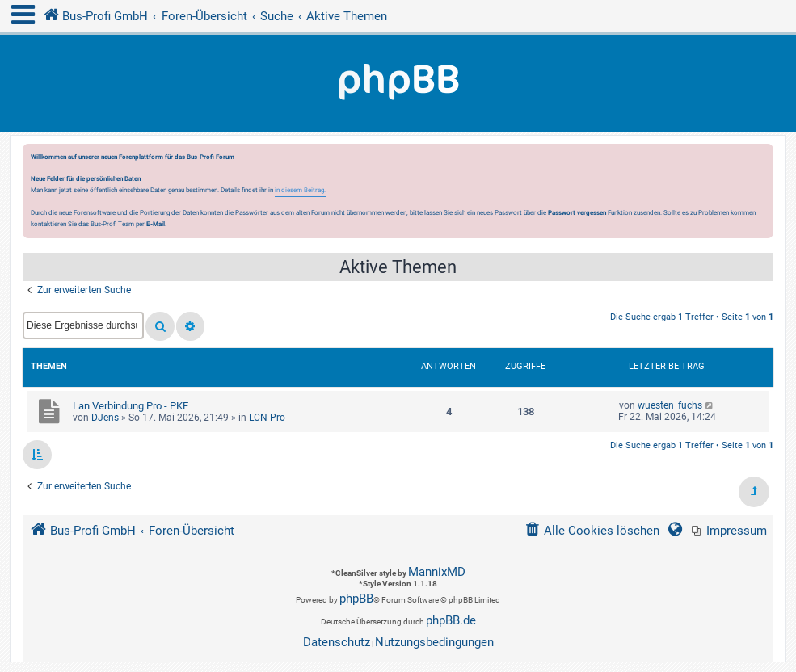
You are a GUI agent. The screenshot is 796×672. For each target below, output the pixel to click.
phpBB (356, 598)
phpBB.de (451, 620)
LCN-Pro (267, 418)
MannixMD (437, 572)
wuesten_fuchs (670, 405)
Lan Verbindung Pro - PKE (131, 406)
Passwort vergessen (577, 212)
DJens (105, 418)
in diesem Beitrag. (300, 190)
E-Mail (156, 224)
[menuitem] (729, 531)
